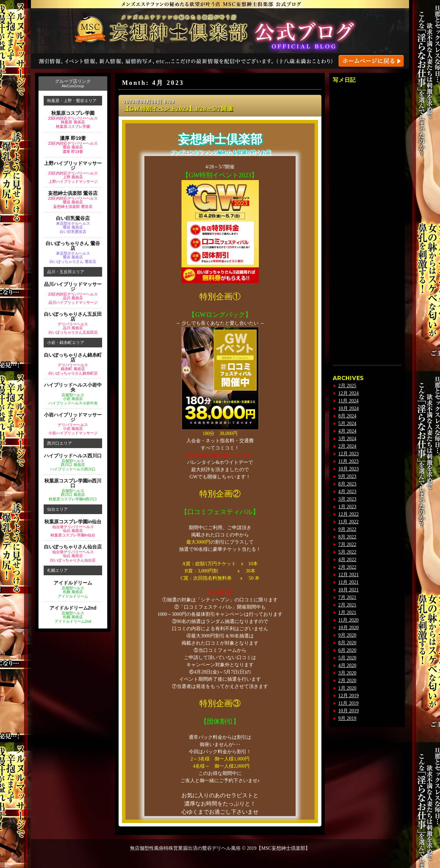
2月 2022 (347, 567)
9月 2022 (347, 529)
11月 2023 (348, 461)
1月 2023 (347, 507)
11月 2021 (348, 582)
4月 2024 (347, 431)
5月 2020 (347, 658)
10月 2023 (349, 469)
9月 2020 (347, 635)
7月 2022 (347, 544)
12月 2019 (349, 696)
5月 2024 (347, 424)
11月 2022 (348, 522)
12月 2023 (349, 454)
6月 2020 (347, 650)
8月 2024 (347, 416)
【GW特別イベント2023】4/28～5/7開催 (178, 109)
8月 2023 (347, 484)
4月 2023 (347, 492)
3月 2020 (347, 673)
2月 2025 (347, 386)
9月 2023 (347, 476)
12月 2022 (349, 514)
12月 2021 (349, 575)
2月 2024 (347, 446)
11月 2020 (348, 620)
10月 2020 (349, 628)
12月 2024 (349, 393)
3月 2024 (347, 439)
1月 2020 (347, 688)
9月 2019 (347, 718)
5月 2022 (347, 552)
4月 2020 (347, 665)
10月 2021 (349, 590)
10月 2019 (349, 711)
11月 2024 (348, 401)
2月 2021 (347, 605)
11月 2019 (348, 703)
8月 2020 (347, 643)
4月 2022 (347, 560)
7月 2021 (347, 597)
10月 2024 (349, 408)
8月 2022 (347, 537)
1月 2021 (347, 613)
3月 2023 (347, 499)
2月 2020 (347, 681)
